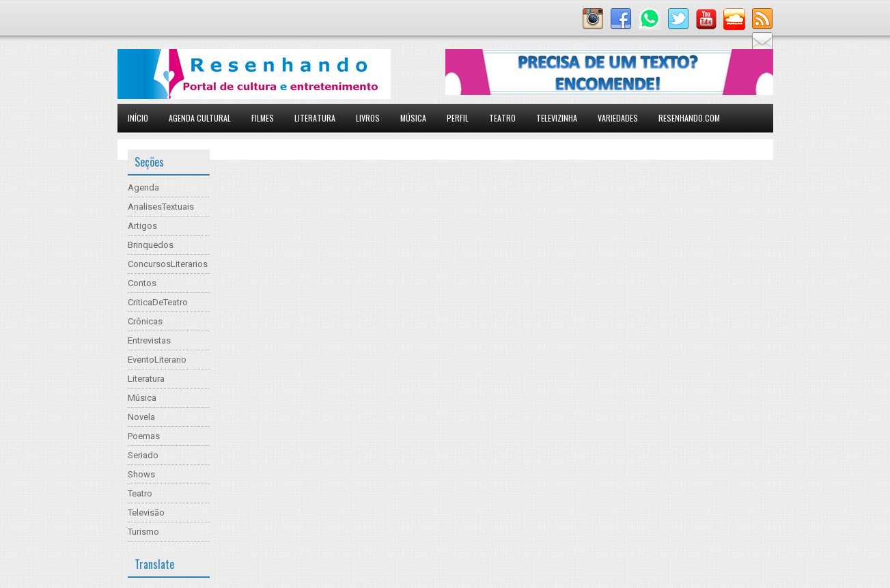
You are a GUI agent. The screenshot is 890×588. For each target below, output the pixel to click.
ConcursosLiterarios (168, 264)
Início (138, 118)
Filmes (263, 118)
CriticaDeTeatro (158, 302)
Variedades (618, 118)
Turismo (143, 532)
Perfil (458, 118)
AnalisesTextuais (161, 207)
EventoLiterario (157, 360)
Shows (141, 474)
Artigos (142, 226)
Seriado (143, 455)
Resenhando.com (689, 118)
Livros (368, 118)
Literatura (315, 118)
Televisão (146, 513)
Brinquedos (151, 245)
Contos (142, 283)
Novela (141, 417)
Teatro (502, 118)
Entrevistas (149, 340)
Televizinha (557, 118)
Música (413, 118)
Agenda (143, 187)
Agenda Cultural (200, 118)
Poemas (144, 436)
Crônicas (145, 321)
